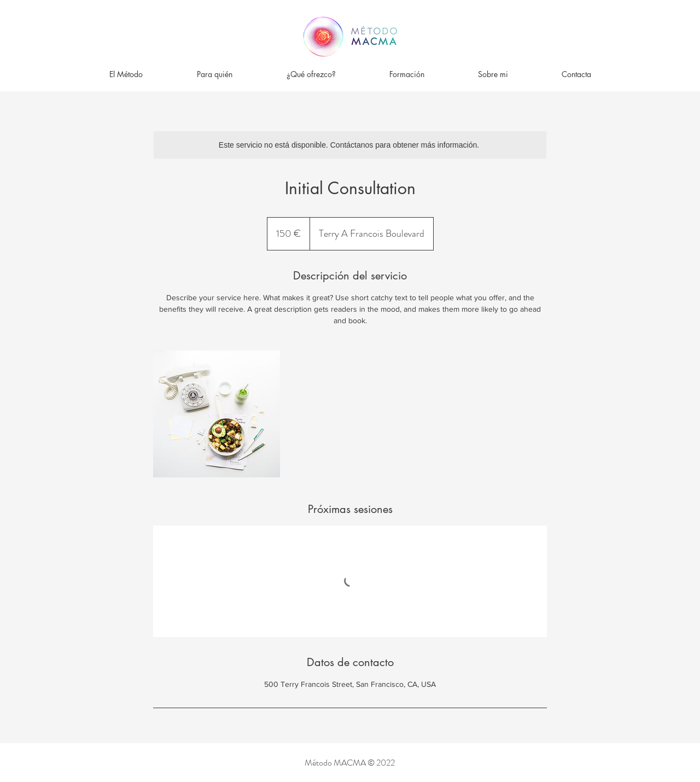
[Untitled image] (217, 414)
